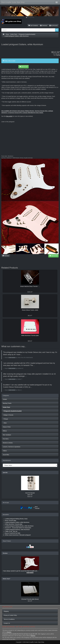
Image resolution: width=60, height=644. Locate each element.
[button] (6, 11)
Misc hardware (7, 435)
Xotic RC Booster (30, 493)
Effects (5, 431)
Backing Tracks (7, 403)
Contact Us (7, 623)
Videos (5, 451)
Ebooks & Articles (8, 443)
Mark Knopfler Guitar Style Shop (13, 2)
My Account (53, 26)
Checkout (44, 26)
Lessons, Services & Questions (12, 447)
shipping (58, 55)
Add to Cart (23, 67)
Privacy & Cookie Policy (10, 615)
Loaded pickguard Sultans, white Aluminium (17, 36)
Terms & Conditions (9, 619)
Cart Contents (33, 26)
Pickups (5, 419)
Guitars (5, 399)
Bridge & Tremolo (8, 415)
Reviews (6, 256)
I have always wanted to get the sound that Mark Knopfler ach (20, 571)
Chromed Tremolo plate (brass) (30, 599)
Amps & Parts (7, 427)
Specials (5, 473)
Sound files (6, 455)
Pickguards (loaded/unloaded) (27, 34)
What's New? (6, 579)
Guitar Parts (14, 34)
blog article (9, 116)
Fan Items (6, 439)
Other (5, 423)
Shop (7, 34)
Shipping (6, 611)
